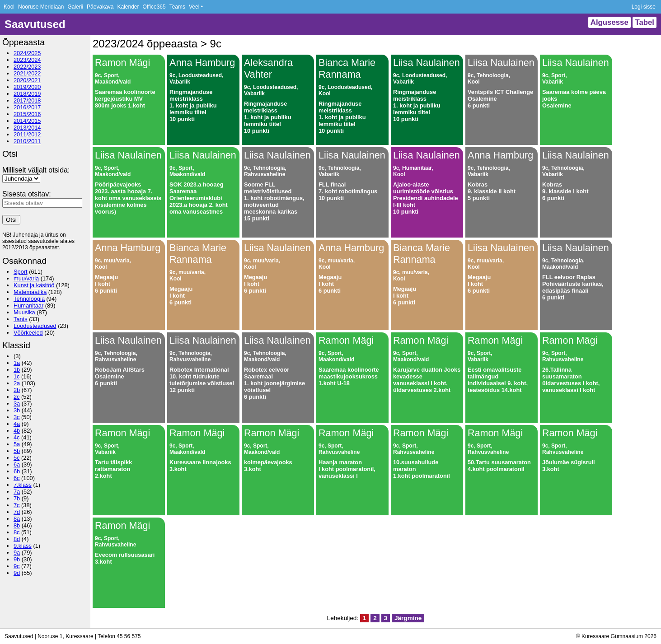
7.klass (23, 485)
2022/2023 (27, 67)
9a (17, 553)
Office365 (154, 7)
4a (17, 424)
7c (17, 505)
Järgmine (408, 618)
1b (17, 370)
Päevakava (100, 7)
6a (17, 464)
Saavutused (35, 24)
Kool (9, 7)
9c (17, 566)
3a (17, 404)
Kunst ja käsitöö (34, 285)
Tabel (645, 22)
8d (17, 539)
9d (17, 573)
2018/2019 (27, 94)
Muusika (24, 312)
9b (17, 559)
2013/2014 (27, 128)
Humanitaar (28, 306)
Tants (21, 319)
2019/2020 (27, 87)
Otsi (11, 220)
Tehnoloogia (29, 299)
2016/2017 (27, 107)
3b (17, 410)
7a (17, 492)
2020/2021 (27, 80)
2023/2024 (27, 60)
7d (17, 512)
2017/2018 (27, 100)
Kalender (128, 7)
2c (17, 397)
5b (17, 451)
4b (17, 431)
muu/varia (26, 278)
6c (17, 478)
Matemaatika (30, 292)
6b (17, 471)
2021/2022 (27, 73)
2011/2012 (27, 134)
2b (17, 390)
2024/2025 (27, 53)
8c (17, 532)
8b (17, 525)
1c (17, 376)
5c (17, 458)
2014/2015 (27, 121)
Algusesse (609, 22)
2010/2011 (27, 141)
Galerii (75, 7)
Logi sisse (644, 7)
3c (17, 417)
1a (17, 363)
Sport (21, 272)
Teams (177, 7)
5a (17, 444)
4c (17, 437)
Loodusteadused (35, 326)
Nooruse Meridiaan (41, 7)
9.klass (23, 546)
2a (17, 383)
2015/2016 (27, 114)
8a (17, 519)
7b (17, 498)
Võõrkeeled (28, 333)
